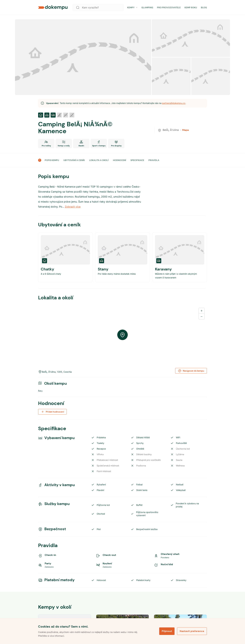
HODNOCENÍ (120, 160)
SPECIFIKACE (137, 160)
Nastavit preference (192, 631)
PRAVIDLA (154, 160)
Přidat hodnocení (52, 412)
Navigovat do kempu (191, 371)
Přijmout (167, 631)
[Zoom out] (202, 316)
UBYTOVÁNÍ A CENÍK (74, 160)
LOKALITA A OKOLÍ (99, 160)
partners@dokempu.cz (174, 103)
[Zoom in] (202, 311)
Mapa (184, 130)
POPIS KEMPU (52, 160)
